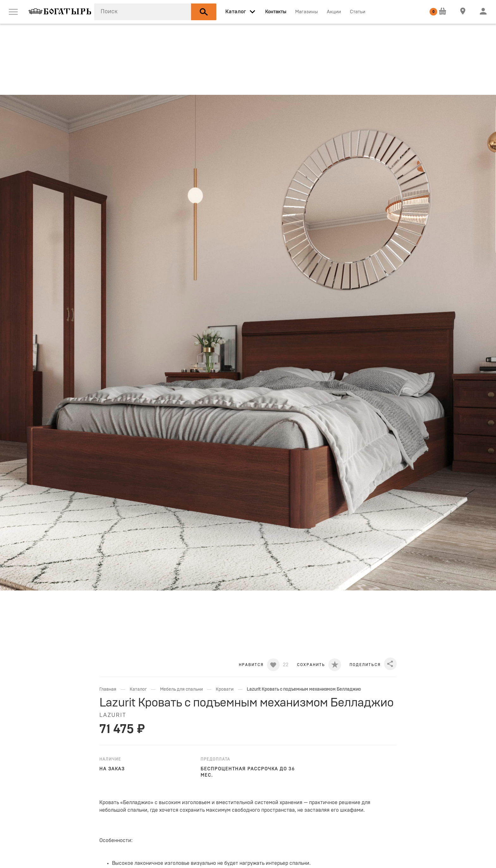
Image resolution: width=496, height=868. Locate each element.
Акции (334, 12)
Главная (108, 689)
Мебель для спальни (181, 689)
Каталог (138, 689)
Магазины (307, 12)
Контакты (276, 12)
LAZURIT (113, 715)
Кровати (225, 689)
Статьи (358, 12)
